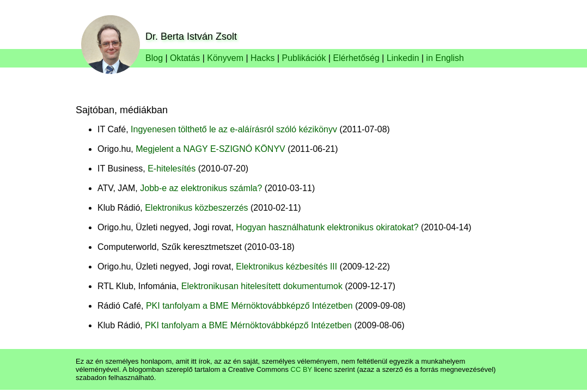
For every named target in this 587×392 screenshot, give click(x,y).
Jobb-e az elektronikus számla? (201, 188)
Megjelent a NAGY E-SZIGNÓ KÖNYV (210, 149)
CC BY (302, 369)
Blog (154, 58)
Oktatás (185, 58)
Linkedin (403, 58)
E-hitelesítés (172, 169)
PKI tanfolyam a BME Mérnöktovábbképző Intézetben (249, 306)
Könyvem (225, 58)
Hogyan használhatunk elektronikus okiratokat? (327, 227)
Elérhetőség (356, 58)
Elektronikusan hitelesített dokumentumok (262, 286)
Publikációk (304, 58)
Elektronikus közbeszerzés (196, 208)
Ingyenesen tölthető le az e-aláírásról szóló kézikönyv (234, 129)
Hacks (262, 58)
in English (445, 58)
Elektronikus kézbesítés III (286, 267)
